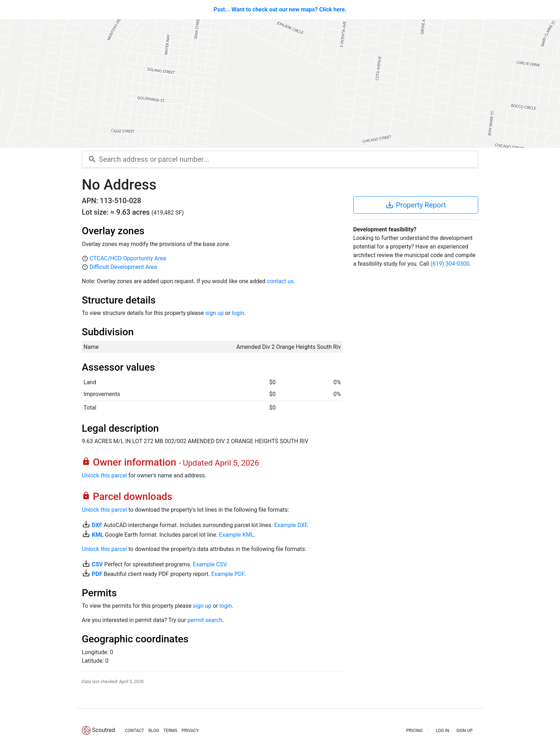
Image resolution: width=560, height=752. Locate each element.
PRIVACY (190, 731)
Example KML (236, 535)
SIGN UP (464, 731)
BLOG (154, 731)
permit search (205, 620)
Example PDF (228, 574)
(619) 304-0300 (450, 264)
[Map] (280, 84)
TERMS (170, 731)
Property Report (416, 205)
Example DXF (291, 525)
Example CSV (209, 564)
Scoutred (104, 730)
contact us (280, 281)
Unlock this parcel (104, 475)
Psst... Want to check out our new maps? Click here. (280, 9)
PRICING (414, 731)
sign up (215, 313)
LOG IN (442, 731)
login (238, 313)
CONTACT (135, 731)
